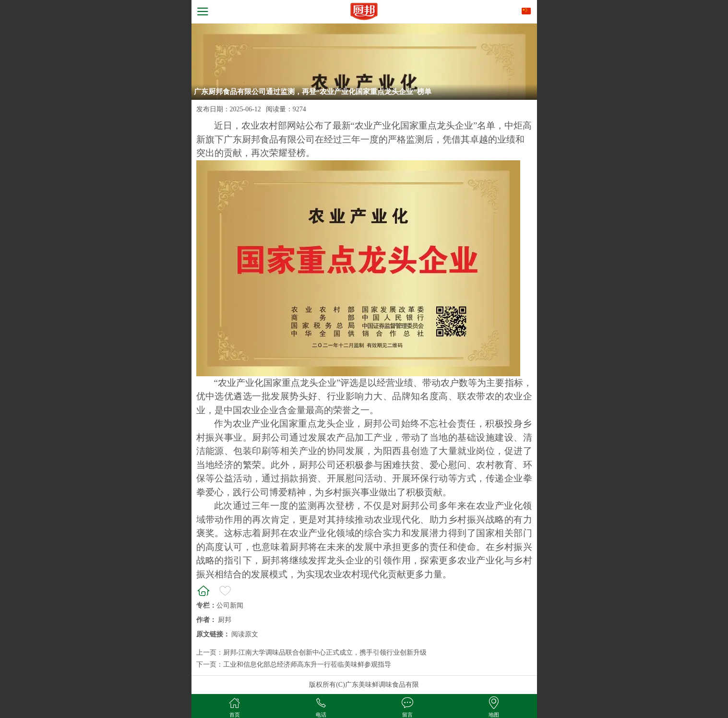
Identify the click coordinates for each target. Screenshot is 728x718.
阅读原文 (245, 634)
